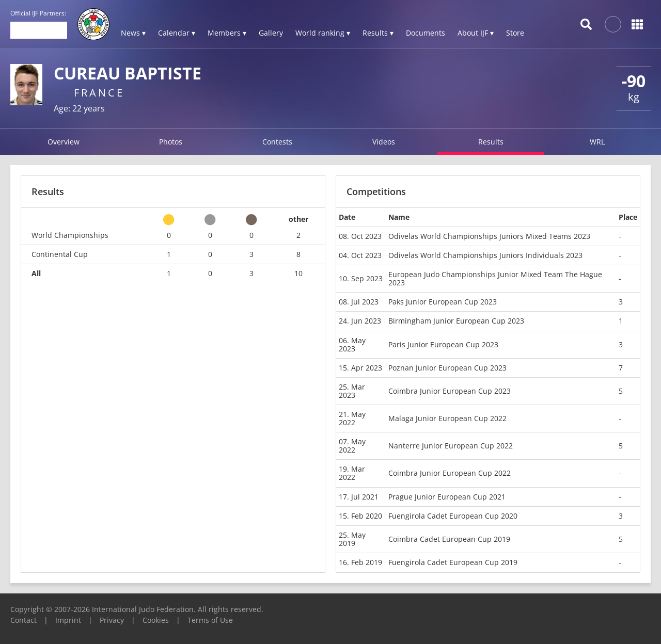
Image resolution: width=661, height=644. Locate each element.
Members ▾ (227, 33)
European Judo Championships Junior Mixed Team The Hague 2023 (495, 278)
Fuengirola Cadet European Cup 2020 (453, 516)
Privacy (112, 620)
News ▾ (133, 33)
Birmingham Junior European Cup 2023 (456, 321)
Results (491, 142)
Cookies (156, 620)
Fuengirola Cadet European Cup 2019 (453, 562)
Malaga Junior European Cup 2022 (447, 418)
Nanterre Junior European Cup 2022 (451, 446)
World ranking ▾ (323, 33)
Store (515, 33)
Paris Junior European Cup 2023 (443, 344)
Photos (171, 142)
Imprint (68, 620)
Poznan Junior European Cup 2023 (447, 368)
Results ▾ (378, 33)
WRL (597, 142)
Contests (277, 142)
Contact (23, 620)
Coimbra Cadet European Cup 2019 (449, 539)
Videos (384, 142)
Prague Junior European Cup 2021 (447, 497)
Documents (426, 33)
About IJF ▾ (476, 33)
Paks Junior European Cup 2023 (443, 302)
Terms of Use (210, 620)
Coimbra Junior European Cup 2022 (450, 473)
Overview (64, 142)
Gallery (271, 33)
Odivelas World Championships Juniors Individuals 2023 (485, 255)
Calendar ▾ (177, 33)
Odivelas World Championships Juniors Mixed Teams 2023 (489, 236)
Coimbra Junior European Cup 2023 (450, 391)
